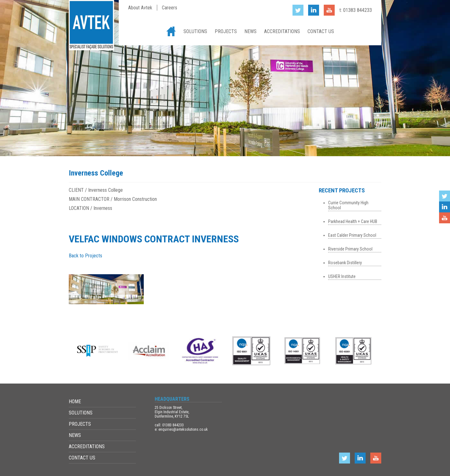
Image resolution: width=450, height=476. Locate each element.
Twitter (445, 196)
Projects (226, 31)
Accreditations (282, 31)
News (250, 31)
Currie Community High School (348, 205)
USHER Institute (342, 276)
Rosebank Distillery (345, 263)
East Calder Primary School (352, 235)
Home (171, 31)
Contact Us (321, 31)
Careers (170, 8)
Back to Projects (85, 256)
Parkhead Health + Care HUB (353, 221)
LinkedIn (445, 207)
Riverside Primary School (350, 249)
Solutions (195, 31)
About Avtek (140, 8)
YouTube (445, 218)
